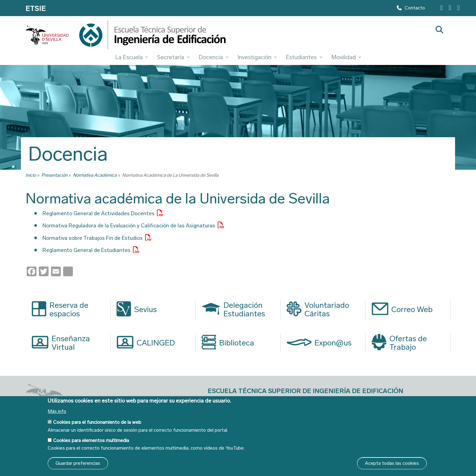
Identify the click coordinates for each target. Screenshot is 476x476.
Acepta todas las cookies (392, 463)
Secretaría (173, 57)
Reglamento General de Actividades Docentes (109, 213)
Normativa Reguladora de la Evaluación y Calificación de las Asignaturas (144, 225)
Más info (57, 411)
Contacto (411, 9)
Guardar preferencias (78, 463)
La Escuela (132, 57)
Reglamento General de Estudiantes (95, 250)
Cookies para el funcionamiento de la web (97, 422)
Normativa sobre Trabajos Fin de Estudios (102, 238)
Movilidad (346, 57)
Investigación (257, 57)
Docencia (213, 57)
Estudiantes (304, 57)
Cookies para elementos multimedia (91, 440)
